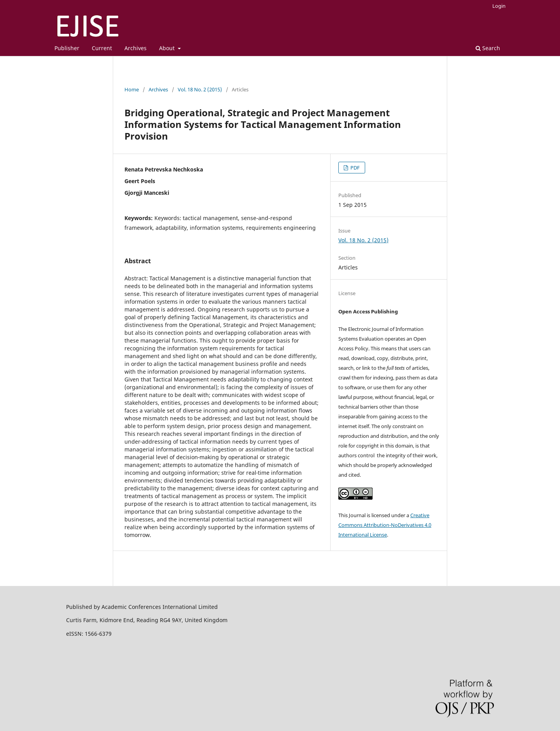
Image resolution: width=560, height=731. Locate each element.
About (168, 48)
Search (488, 48)
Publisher (67, 48)
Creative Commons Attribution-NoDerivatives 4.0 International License (385, 525)
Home (132, 89)
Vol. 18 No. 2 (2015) (200, 89)
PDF (354, 168)
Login (499, 6)
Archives (136, 48)
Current (102, 48)
